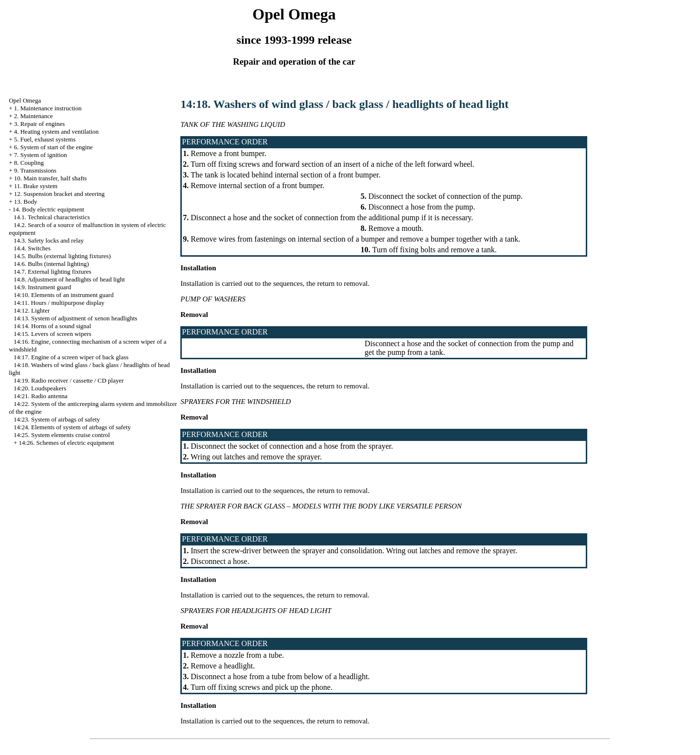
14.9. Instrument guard (42, 287)
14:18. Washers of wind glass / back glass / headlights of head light (344, 104)
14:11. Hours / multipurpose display (59, 303)
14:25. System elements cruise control (62, 435)
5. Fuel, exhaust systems (45, 139)
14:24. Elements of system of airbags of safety (72, 427)
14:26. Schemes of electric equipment (66, 443)
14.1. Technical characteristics (52, 217)
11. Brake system (36, 186)
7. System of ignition (41, 155)
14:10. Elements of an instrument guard (64, 295)
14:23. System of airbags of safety (57, 419)
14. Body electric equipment (48, 209)
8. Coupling (29, 163)
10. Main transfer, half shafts (51, 178)
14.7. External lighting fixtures (52, 272)
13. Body (26, 202)
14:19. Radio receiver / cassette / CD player (69, 380)
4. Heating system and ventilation (56, 132)
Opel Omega (25, 100)
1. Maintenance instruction (48, 108)
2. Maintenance (34, 116)
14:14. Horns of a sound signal (52, 326)
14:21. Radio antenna (41, 396)
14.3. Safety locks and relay (49, 240)
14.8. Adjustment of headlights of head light (69, 279)
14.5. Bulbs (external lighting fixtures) (62, 256)
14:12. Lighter (32, 310)
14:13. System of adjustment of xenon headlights (76, 318)
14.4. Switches (32, 248)
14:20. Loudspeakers (40, 388)
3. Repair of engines (40, 124)
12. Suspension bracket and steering (60, 194)
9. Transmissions (35, 170)
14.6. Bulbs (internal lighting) (51, 264)
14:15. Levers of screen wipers (52, 334)
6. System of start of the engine (53, 147)
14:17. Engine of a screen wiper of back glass (71, 357)
